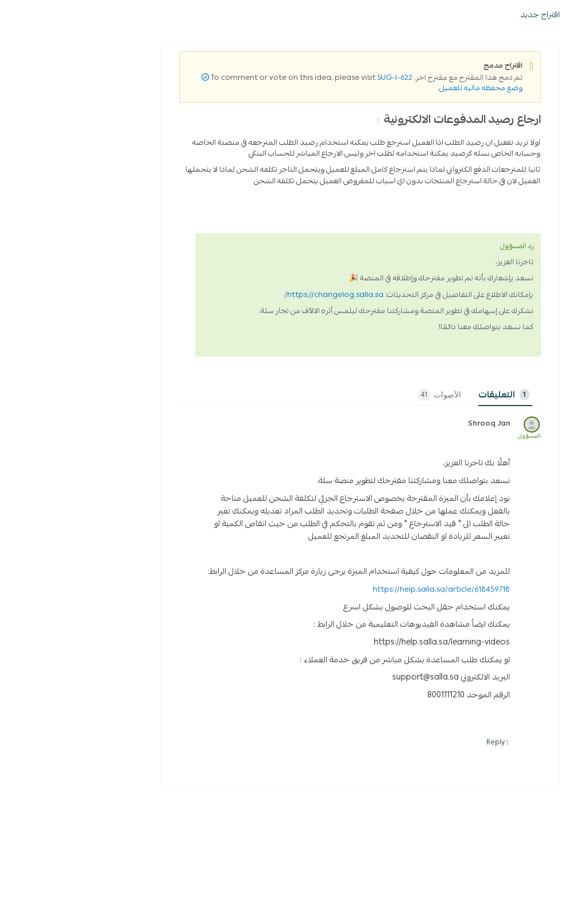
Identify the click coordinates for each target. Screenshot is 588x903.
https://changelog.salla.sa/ (183, 405)
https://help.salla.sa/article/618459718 (290, 700)
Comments (374, 505)
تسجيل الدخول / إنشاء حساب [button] (65, 98)
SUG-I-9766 (490, 125)
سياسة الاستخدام (480, 67)
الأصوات (288, 505)
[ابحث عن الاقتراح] (510, 98)
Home (555, 125)
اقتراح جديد (389, 125)
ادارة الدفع (473, 254)
